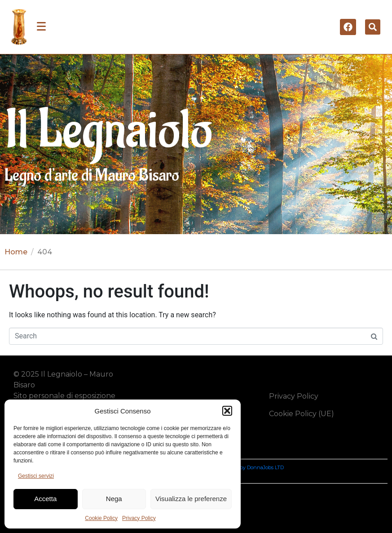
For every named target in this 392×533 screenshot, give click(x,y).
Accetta (45, 499)
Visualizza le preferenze (191, 499)
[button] (227, 411)
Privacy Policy (139, 518)
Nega (114, 499)
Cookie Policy (101, 518)
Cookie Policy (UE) (302, 414)
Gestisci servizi (36, 476)
